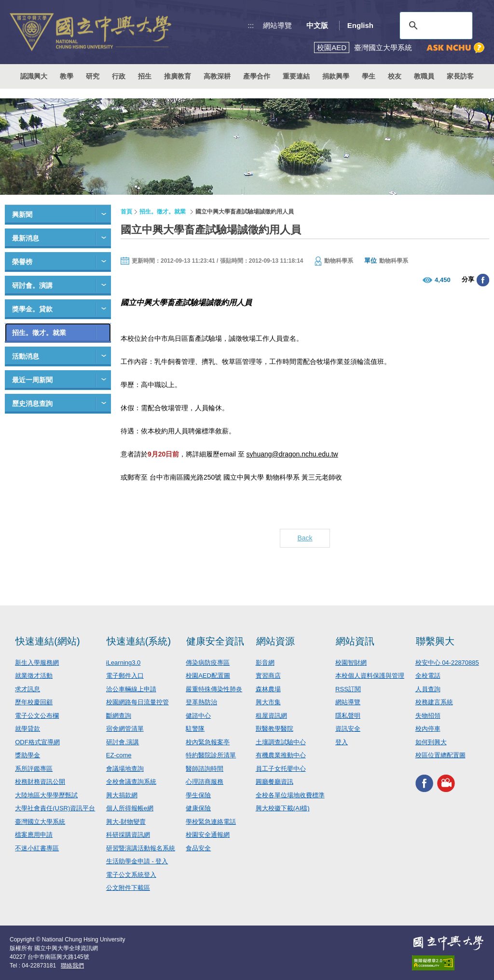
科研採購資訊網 (128, 835)
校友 (395, 76)
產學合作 (257, 76)
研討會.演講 (123, 742)
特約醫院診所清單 (211, 755)
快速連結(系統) (139, 641)
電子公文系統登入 (131, 875)
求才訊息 (27, 689)
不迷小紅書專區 (37, 848)
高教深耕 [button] (217, 76)
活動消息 (26, 356)
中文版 (317, 25)
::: (251, 25)
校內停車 (428, 729)
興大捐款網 (122, 795)
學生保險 (198, 795)
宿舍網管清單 (125, 729)
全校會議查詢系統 (131, 782)
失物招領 (428, 716)
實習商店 (268, 676)
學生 (369, 76)
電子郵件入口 (125, 676)
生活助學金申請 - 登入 (137, 861)
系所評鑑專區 (34, 769)
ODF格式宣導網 (37, 742)
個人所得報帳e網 (130, 808)
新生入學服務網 (37, 663)
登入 (342, 742)
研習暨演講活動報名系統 (141, 848)
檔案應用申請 (34, 835)
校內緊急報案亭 (208, 742)
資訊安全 (348, 729)
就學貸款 (27, 729)
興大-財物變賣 (126, 822)
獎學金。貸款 (32, 309)
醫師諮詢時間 (205, 769)
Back (305, 538)
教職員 (424, 76)
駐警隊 (195, 729)
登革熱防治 (201, 702)
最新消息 (26, 238)
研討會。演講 (32, 285)
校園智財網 (351, 663)
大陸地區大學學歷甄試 (46, 795)
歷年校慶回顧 (34, 702)
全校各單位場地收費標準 (290, 795)
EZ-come (119, 755)
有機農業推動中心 (281, 755)
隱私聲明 (348, 716)
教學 (67, 76)
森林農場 (268, 689)
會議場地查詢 (125, 769)
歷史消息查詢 (32, 403)
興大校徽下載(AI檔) (283, 808)
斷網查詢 (119, 716)
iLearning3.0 (123, 663)
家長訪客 (460, 76)
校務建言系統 (434, 702)
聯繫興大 (435, 641)
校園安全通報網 (208, 835)
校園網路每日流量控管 (137, 702)
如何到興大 (431, 742)
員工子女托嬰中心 (281, 769)
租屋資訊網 (271, 716)
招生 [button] (145, 76)
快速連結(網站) (48, 641)
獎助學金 (27, 755)
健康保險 (198, 808)
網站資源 (275, 641)
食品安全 (198, 848)
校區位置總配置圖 (440, 755)
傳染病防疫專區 (208, 663)
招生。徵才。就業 (39, 333)
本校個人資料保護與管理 (370, 676)
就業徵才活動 (34, 676)
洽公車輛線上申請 (131, 689)
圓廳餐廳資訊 (274, 782)
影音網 (265, 663)
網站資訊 (355, 641)
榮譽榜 (22, 262)
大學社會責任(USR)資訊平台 (55, 808)
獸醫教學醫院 (274, 729)
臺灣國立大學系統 (40, 822)
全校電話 (428, 676)
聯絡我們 (72, 966)
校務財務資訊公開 (40, 782)
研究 (93, 76)
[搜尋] (435, 26)
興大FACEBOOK (424, 784)
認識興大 (34, 76)
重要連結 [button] (296, 76)
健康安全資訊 (215, 641)
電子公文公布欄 (37, 716)
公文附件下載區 (128, 888)
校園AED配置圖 (208, 676)
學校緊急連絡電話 (211, 822)
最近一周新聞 (32, 380)
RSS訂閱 (348, 689)
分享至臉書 (483, 280)
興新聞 (22, 215)
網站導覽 (277, 25)
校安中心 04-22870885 (447, 663)
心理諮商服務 (205, 782)
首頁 (126, 212)
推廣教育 (178, 76)
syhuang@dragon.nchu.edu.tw (292, 454)
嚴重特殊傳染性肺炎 (214, 689)
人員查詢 (428, 689)
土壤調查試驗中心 (281, 742)
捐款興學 (336, 76)
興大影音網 (446, 784)
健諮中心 (198, 716)
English (360, 25)
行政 (119, 76)
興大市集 (268, 702)
